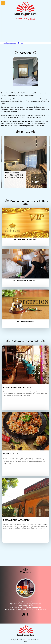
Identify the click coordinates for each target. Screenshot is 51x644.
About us (25, 53)
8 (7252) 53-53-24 (11, 610)
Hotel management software (13, 43)
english (33, 19)
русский (19, 19)
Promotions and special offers (29, 201)
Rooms (25, 132)
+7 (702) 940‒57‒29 (39, 610)
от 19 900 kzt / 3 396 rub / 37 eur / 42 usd (14, 175)
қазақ (26, 19)
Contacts (26, 572)
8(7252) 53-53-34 (25, 610)
